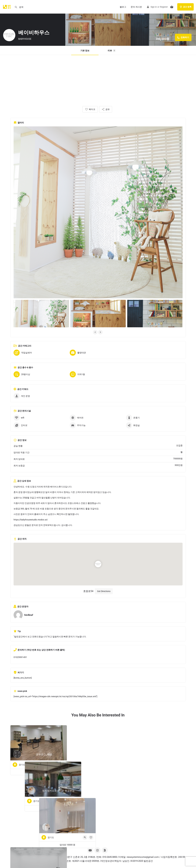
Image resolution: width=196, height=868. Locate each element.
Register (164, 7)
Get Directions (104, 591)
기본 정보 (85, 51)
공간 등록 (185, 7)
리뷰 (112, 51)
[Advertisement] (98, 78)
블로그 (123, 7)
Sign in (154, 7)
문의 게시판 (136, 7)
